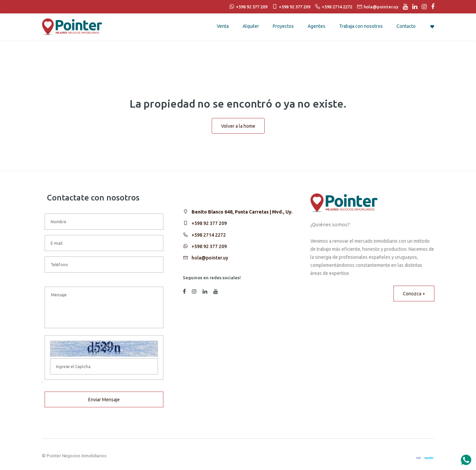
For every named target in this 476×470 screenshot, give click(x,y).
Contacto (406, 26)
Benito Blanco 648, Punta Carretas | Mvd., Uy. (242, 212)
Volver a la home (238, 126)
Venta (223, 26)
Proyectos (283, 26)
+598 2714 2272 (209, 235)
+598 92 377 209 (209, 223)
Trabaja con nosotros (361, 26)
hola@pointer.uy (210, 258)
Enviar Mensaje (104, 400)
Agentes (316, 26)
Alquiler (251, 26)
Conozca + (414, 294)
